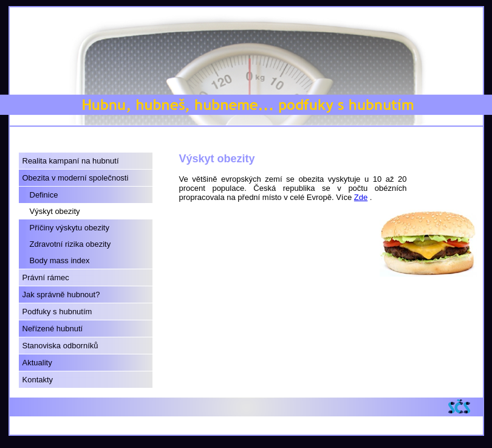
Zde (361, 197)
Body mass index (60, 260)
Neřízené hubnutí (53, 329)
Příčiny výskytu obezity (70, 228)
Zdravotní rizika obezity (70, 244)
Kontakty (38, 380)
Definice (44, 195)
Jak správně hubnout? (61, 295)
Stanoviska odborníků (60, 346)
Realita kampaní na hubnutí (71, 161)
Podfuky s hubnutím (57, 312)
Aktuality (37, 363)
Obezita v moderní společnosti (76, 178)
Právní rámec (46, 277)
